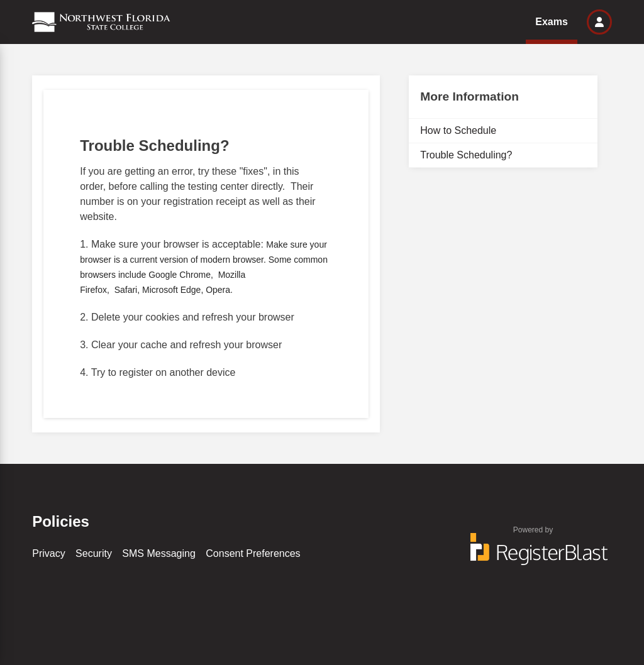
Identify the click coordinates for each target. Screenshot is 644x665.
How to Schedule (458, 130)
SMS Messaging (159, 553)
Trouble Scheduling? (466, 155)
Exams (552, 22)
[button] (599, 22)
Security (94, 553)
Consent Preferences (253, 553)
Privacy (48, 553)
